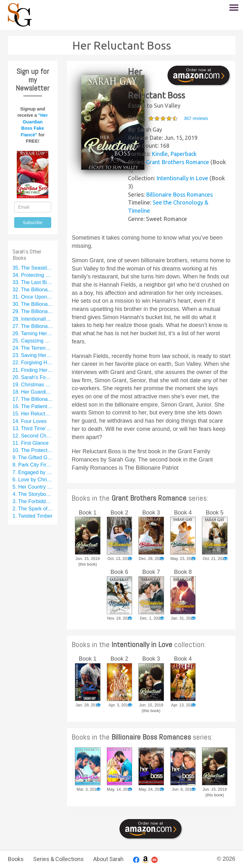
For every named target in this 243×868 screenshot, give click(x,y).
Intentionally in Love (182, 178)
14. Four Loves (30, 421)
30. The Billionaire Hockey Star (33, 304)
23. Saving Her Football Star (33, 355)
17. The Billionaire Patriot (33, 399)
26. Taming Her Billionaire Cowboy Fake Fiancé (33, 333)
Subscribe (33, 223)
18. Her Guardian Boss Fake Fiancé (33, 392)
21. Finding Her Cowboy (33, 370)
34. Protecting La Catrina (33, 275)
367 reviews (196, 118)
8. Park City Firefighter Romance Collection (33, 465)
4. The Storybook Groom (33, 494)
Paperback (183, 154)
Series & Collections (58, 859)
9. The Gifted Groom (33, 457)
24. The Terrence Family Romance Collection (33, 348)
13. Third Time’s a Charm (33, 428)
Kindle (160, 154)
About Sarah (108, 859)
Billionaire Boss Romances (179, 194)
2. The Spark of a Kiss (33, 508)
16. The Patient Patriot (33, 406)
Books (16, 859)
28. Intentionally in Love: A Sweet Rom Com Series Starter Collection (33, 319)
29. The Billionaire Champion (33, 311)
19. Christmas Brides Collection (33, 384)
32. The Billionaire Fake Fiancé (33, 289)
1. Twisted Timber (33, 516)
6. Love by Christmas (33, 479)
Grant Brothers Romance (178, 162)
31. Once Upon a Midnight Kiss (33, 297)
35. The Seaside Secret (33, 268)
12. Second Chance (33, 436)
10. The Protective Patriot (33, 450)
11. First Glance (31, 443)
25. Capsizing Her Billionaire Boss (33, 341)
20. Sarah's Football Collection (33, 377)
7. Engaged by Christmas (33, 472)
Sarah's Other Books (27, 255)
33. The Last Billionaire (33, 282)
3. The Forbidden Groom (33, 501)
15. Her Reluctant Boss (33, 413)
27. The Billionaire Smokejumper (33, 326)
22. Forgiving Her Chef (33, 362)
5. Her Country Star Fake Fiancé (33, 487)
